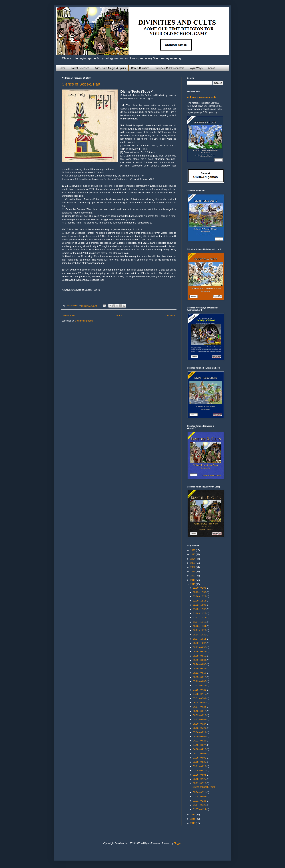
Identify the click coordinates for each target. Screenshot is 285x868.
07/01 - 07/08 (200, 698)
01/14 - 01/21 (200, 805)
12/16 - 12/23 (200, 596)
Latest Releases (80, 68)
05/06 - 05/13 (200, 732)
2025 (193, 554)
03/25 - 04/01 (200, 758)
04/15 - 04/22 (200, 745)
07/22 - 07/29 (200, 686)
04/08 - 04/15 (200, 749)
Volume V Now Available (202, 97)
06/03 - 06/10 (200, 715)
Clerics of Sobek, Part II (83, 84)
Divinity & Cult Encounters (170, 68)
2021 (193, 572)
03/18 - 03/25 (200, 762)
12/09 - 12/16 (200, 601)
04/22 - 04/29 (200, 741)
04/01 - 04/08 (200, 754)
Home (62, 68)
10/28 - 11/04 (200, 626)
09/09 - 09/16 (200, 656)
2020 (193, 576)
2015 (193, 823)
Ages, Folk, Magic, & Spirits (110, 68)
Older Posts (169, 316)
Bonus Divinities (140, 68)
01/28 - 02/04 (200, 797)
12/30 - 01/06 (200, 588)
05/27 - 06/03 (200, 719)
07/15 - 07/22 (200, 690)
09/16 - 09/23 (200, 652)
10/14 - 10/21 (200, 635)
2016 (193, 819)
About (211, 68)
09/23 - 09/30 (200, 647)
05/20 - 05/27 (200, 724)
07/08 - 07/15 (200, 694)
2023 (193, 563)
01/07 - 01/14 (200, 809)
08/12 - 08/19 (200, 673)
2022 (193, 567)
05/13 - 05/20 (200, 728)
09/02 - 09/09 (200, 660)
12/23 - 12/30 (200, 592)
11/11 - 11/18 (200, 618)
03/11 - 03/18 (200, 766)
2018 (193, 584)
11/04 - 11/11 (200, 622)
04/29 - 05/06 (200, 737)
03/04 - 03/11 (200, 771)
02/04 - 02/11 (200, 792)
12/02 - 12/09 (200, 605)
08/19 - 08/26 (200, 669)
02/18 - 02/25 (200, 779)
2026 (193, 550)
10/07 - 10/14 (200, 639)
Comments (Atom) (84, 321)
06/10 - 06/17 (200, 711)
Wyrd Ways (196, 68)
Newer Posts (69, 316)
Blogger (177, 843)
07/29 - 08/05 (200, 681)
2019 (193, 580)
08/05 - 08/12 (200, 677)
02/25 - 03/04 (200, 775)
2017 (193, 815)
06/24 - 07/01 (200, 703)
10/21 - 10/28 (200, 630)
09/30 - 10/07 (200, 643)
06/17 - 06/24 (200, 707)
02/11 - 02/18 (200, 783)
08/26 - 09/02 (200, 664)
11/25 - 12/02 (200, 609)
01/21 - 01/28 (200, 801)
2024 (193, 559)
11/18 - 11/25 (200, 613)
